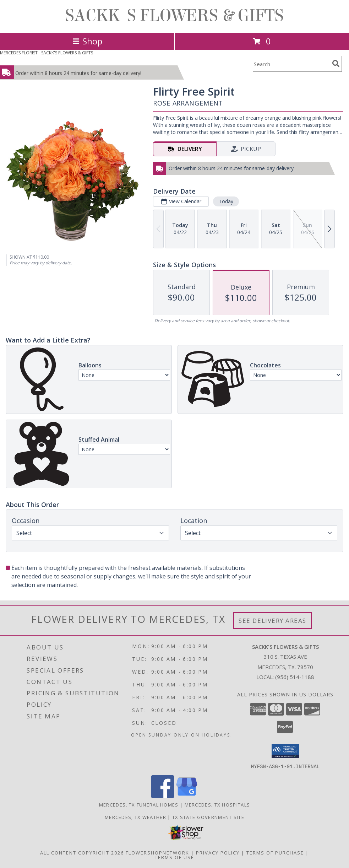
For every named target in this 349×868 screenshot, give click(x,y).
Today (226, 201)
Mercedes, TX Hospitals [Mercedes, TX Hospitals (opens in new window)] (217, 804)
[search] (336, 64)
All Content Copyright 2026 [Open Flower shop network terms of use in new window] (82, 852)
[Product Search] (291, 64)
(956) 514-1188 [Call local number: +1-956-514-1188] (295, 677)
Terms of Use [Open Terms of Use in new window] (174, 857)
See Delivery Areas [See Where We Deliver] (272, 621)
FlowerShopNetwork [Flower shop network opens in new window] (157, 852)
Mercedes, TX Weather (135, 817)
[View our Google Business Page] (187, 796)
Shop (87, 41)
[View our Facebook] (163, 796)
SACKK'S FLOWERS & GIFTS (174, 16)
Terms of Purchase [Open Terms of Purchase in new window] (275, 852)
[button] (285, 751)
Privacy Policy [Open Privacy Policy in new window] (218, 852)
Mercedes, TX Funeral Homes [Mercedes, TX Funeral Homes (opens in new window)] (139, 804)
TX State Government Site (208, 817)
